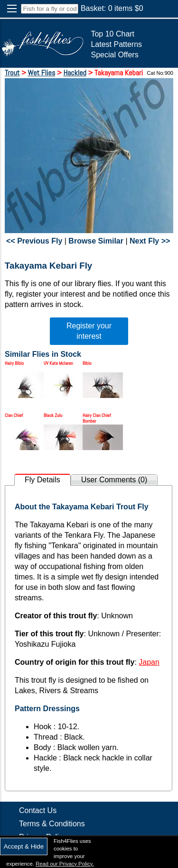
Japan (149, 662)
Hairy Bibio (14, 363)
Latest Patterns (116, 44)
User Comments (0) (114, 480)
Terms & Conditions (52, 824)
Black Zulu (53, 415)
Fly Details (42, 480)
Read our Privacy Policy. (65, 864)
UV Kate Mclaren (58, 363)
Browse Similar (96, 241)
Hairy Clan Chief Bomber (97, 418)
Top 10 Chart (112, 34)
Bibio (87, 363)
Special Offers (114, 55)
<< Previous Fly (34, 241)
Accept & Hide (24, 846)
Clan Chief (14, 415)
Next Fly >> (150, 241)
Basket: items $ (112, 8)
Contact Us (38, 810)
